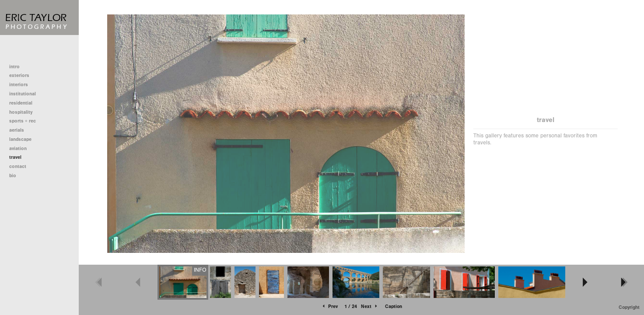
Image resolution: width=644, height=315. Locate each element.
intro (14, 67)
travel (15, 157)
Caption (394, 306)
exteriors (19, 75)
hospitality (21, 112)
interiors (19, 85)
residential (24, 103)
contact (18, 166)
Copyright (629, 307)
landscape (20, 139)
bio (13, 176)
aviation (18, 149)
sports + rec (23, 121)
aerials (17, 130)
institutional (26, 94)
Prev (329, 306)
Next (370, 306)
